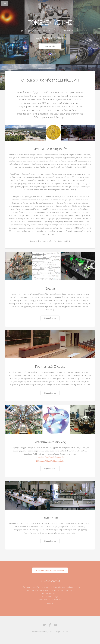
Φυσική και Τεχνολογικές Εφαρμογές (50, 457)
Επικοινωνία (50, 46)
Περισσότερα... (50, 318)
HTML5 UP (64, 632)
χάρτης (50, 603)
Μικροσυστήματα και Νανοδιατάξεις (50, 460)
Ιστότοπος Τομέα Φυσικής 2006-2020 (50, 570)
